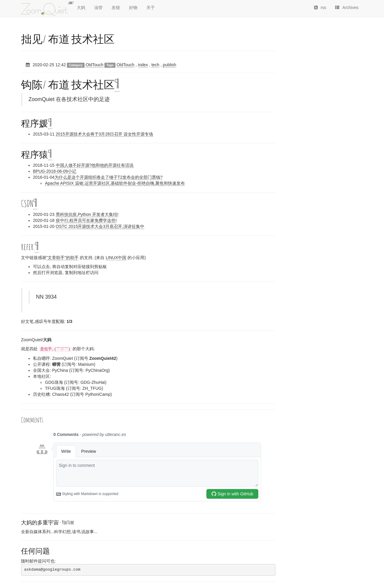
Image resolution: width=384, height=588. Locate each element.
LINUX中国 (116, 258)
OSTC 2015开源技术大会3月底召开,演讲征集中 (100, 226)
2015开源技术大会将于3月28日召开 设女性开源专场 (104, 134)
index (143, 65)
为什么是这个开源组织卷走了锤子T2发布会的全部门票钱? (109, 177)
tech (155, 65)
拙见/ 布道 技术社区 (68, 39)
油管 (98, 7)
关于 (151, 7)
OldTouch (94, 65)
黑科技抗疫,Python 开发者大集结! (87, 214)
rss (320, 7)
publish (169, 65)
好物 (133, 7)
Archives (347, 7)
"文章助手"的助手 (62, 258)
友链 (116, 7)
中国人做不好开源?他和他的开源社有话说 (95, 165)
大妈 (81, 7)
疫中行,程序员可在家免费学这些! (86, 220)
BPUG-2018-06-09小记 (55, 171)
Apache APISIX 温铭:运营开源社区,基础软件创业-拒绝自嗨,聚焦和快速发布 (115, 183)
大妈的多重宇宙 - (48, 522)
